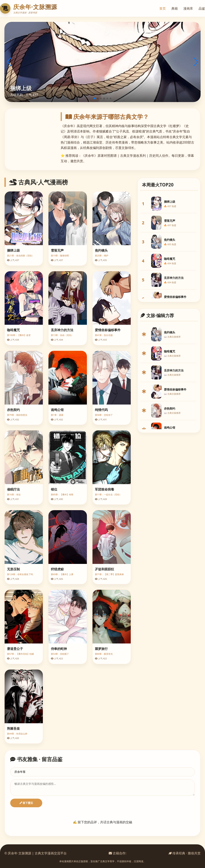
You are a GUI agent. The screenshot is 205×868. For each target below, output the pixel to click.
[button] (94, 98)
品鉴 (202, 8)
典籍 (175, 8)
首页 (163, 8)
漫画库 (188, 8)
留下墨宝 (26, 803)
